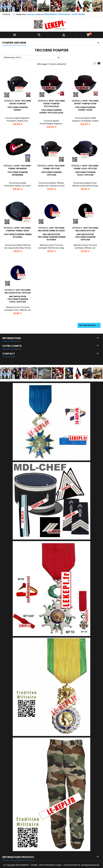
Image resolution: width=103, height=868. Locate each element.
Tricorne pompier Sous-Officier (85, 174)
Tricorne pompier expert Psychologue (51, 111)
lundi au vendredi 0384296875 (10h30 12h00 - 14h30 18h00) (56, 14)
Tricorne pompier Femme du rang (18, 236)
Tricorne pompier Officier (52, 174)
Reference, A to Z (32, 58)
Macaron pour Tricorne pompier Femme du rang (52, 237)
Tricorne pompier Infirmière (18, 174)
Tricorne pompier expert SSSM (85, 109)
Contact (6, 14)
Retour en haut (89, 325)
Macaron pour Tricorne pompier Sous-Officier (18, 299)
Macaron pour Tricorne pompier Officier (85, 237)
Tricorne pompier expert (18, 109)
